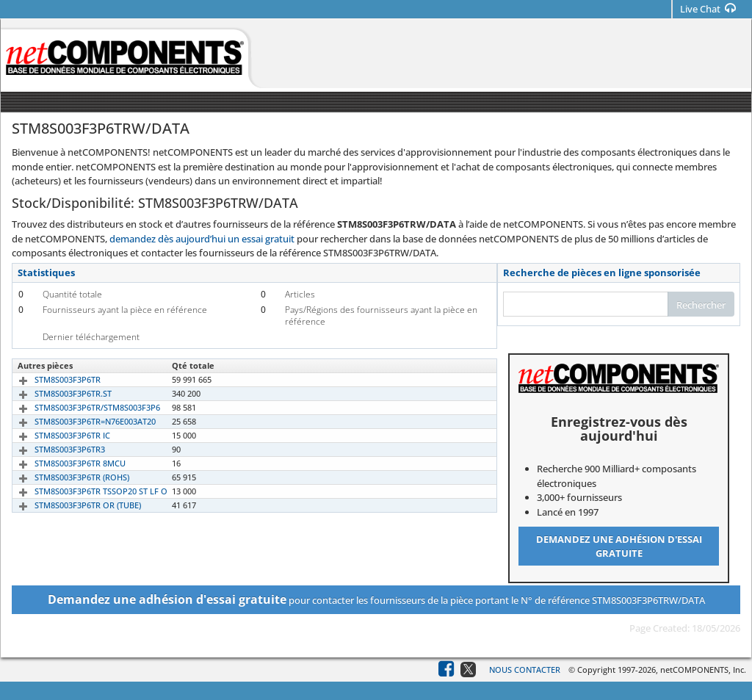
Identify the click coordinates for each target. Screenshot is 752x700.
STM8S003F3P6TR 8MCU (63, 463)
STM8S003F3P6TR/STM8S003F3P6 (80, 407)
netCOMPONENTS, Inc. (703, 670)
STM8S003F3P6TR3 (53, 449)
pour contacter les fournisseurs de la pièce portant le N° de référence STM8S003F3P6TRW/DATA (376, 599)
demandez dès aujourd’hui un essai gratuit (202, 239)
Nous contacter (525, 670)
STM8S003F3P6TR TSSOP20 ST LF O (84, 491)
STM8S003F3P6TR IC (55, 435)
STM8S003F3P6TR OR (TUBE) (71, 505)
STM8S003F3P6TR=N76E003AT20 (78, 421)
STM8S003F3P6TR (51, 379)
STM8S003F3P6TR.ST (56, 393)
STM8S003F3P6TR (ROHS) (65, 477)
